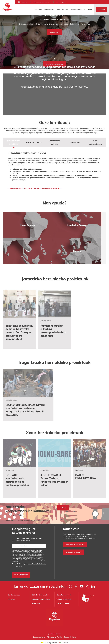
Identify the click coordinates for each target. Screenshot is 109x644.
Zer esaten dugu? (62, 10)
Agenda (90, 10)
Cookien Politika (70, 633)
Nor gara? (38, 10)
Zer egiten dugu (49, 10)
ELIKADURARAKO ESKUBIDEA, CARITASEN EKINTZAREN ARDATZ (35, 188)
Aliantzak (36, 599)
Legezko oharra (39, 633)
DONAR (63, 503)
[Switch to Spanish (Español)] (49, 638)
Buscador (24, 2)
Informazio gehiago (75, 540)
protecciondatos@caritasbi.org (34, 554)
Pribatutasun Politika (54, 633)
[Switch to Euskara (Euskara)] (64, 638)
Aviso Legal (32, 560)
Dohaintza (101, 10)
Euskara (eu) (61, 2)
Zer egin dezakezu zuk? (78, 10)
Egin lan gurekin (73, 548)
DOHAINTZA (54, 32)
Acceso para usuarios (43, 2)
